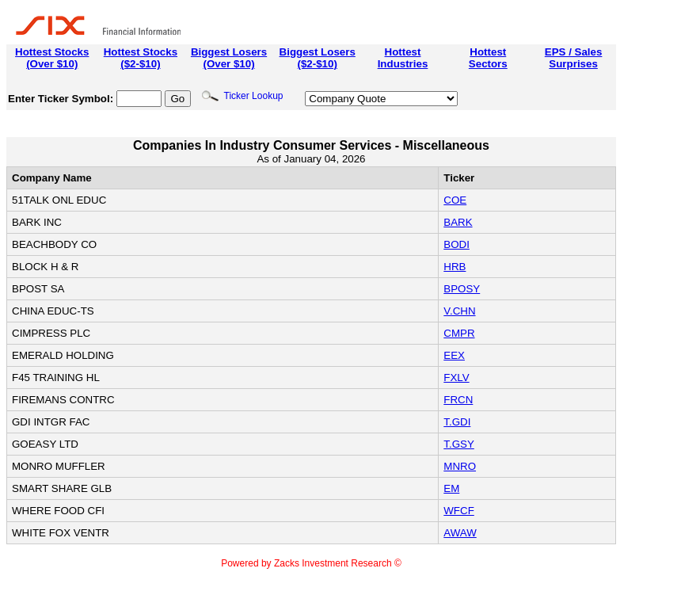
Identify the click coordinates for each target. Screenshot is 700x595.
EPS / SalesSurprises (574, 58)
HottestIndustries (403, 58)
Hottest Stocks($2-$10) (141, 58)
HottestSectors (488, 58)
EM (451, 488)
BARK (458, 222)
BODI (457, 244)
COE (455, 200)
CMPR (459, 333)
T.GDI (457, 422)
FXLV (456, 378)
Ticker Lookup (242, 96)
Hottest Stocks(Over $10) (52, 58)
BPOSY (462, 289)
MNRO (460, 466)
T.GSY (459, 444)
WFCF (459, 511)
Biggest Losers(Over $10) (229, 58)
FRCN (458, 400)
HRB (455, 267)
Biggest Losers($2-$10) (318, 58)
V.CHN (459, 311)
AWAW (460, 533)
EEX (454, 355)
